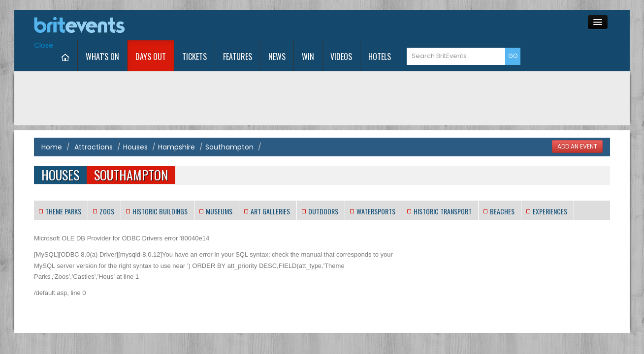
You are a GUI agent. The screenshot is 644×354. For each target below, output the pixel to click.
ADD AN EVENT (577, 116)
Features (309, 26)
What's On (174, 26)
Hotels (451, 26)
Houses (135, 117)
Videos (413, 26)
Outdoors (323, 181)
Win (380, 26)
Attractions (94, 117)
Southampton (229, 117)
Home (52, 117)
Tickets (266, 26)
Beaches (502, 181)
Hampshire (177, 117)
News (349, 26)
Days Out (223, 26)
